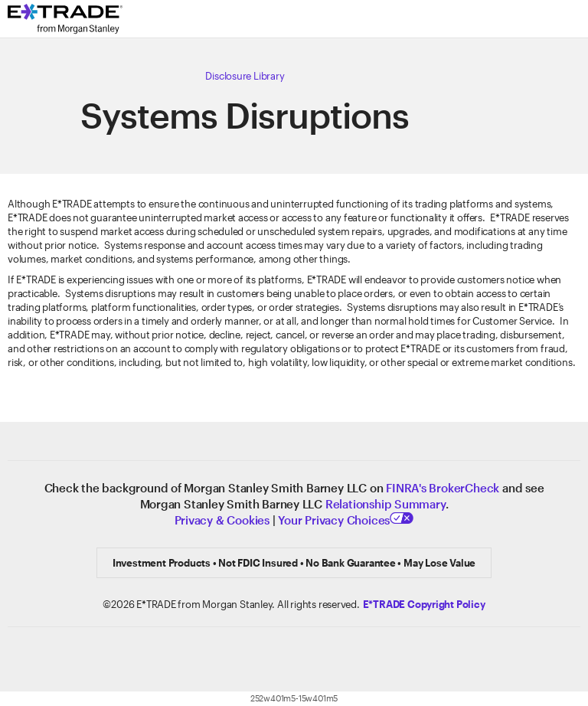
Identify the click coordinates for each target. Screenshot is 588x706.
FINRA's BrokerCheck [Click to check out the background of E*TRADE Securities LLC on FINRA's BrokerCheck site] (443, 488)
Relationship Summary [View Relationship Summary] (385, 504)
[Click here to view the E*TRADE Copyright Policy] (424, 604)
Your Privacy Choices (346, 520)
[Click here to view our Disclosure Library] (245, 76)
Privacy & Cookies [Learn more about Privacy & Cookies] (222, 520)
